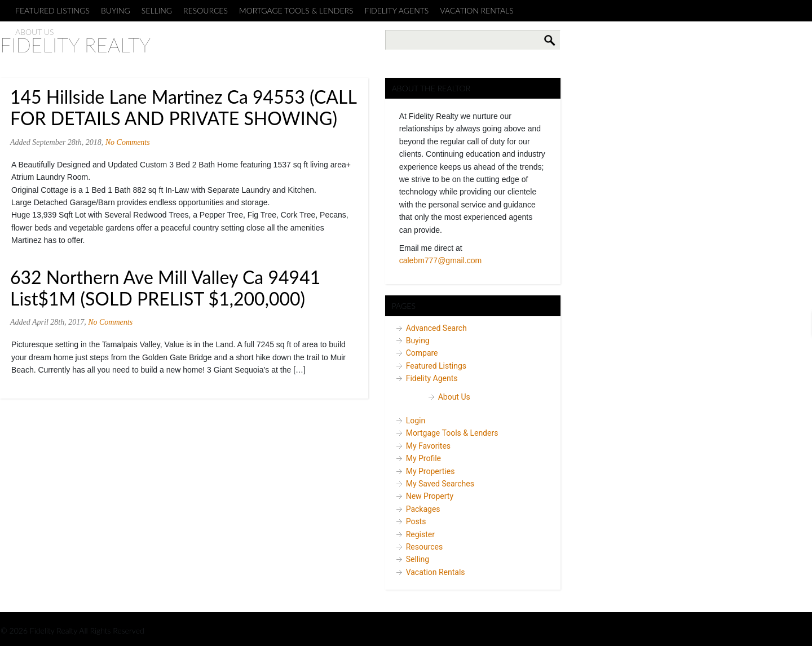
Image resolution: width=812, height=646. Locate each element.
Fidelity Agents (397, 10)
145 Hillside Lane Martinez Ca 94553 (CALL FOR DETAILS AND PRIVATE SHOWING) (183, 107)
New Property (430, 496)
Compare (422, 353)
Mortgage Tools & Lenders (296, 10)
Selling (157, 10)
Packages (423, 509)
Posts (416, 521)
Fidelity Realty (75, 45)
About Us (454, 397)
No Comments (128, 142)
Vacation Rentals (476, 10)
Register (420, 534)
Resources (206, 10)
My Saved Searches (440, 484)
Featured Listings (52, 10)
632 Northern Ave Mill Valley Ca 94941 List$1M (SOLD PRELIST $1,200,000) (165, 288)
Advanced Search (436, 328)
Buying (116, 10)
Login (416, 421)
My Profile (423, 458)
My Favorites (428, 446)
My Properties (431, 471)
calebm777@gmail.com (441, 260)
